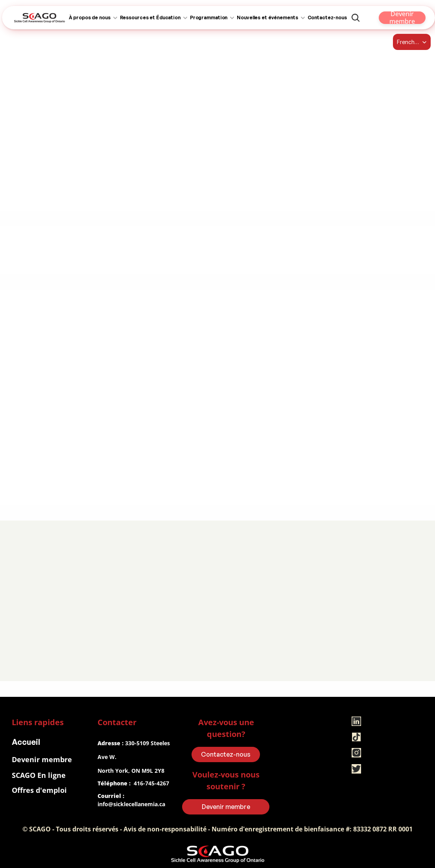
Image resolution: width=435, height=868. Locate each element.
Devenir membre (42, 759)
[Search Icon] (356, 18)
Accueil (26, 742)
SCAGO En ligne (39, 775)
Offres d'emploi (39, 790)
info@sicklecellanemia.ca (131, 804)
